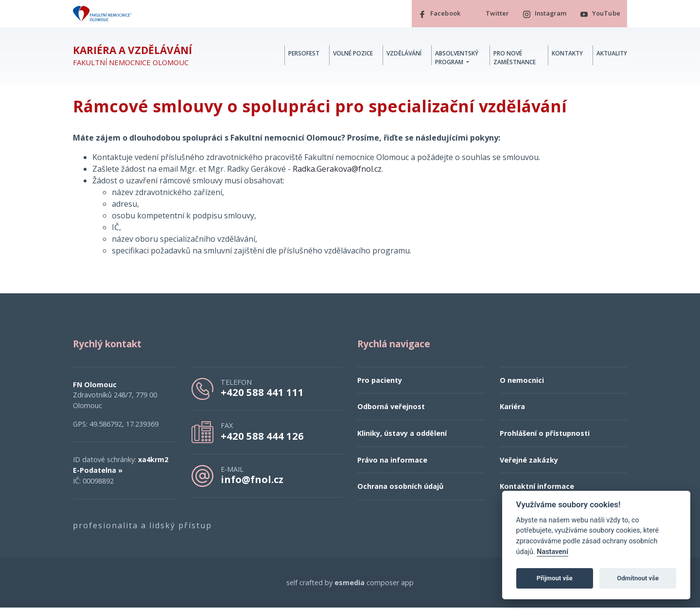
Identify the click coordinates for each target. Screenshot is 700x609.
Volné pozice (353, 54)
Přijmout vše (555, 578)
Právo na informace (392, 461)
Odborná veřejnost (391, 408)
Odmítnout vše (638, 578)
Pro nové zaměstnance (515, 59)
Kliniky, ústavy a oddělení (402, 435)
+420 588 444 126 (262, 437)
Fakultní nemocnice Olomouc (132, 57)
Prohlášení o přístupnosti (545, 435)
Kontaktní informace (537, 488)
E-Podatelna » (98, 472)
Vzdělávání (404, 54)
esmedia (350, 584)
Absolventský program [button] (457, 59)
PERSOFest (304, 54)
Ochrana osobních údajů (400, 488)
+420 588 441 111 (262, 394)
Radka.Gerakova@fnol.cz (337, 170)
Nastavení (552, 552)
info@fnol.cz (252, 481)
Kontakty (567, 54)
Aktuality (612, 54)
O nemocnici (522, 382)
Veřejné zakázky (529, 461)
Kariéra (512, 408)
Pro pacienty (380, 382)
